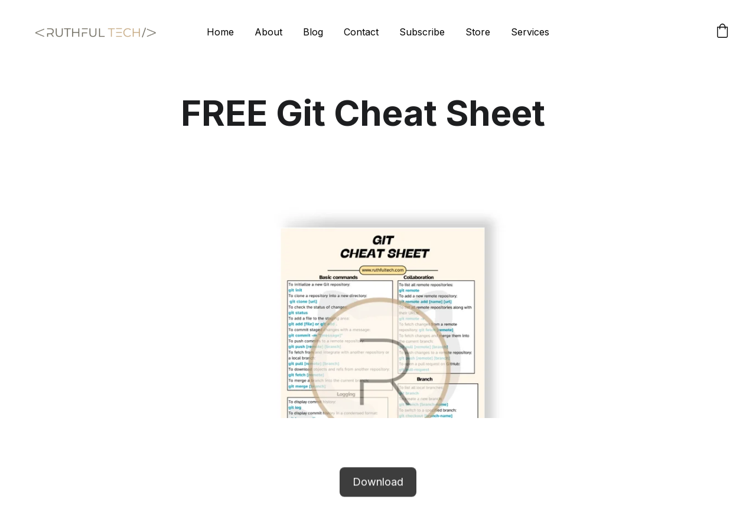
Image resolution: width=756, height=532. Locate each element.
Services (530, 32)
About (268, 32)
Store (478, 32)
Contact (361, 32)
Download (378, 483)
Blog (313, 32)
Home (220, 32)
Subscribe (422, 32)
